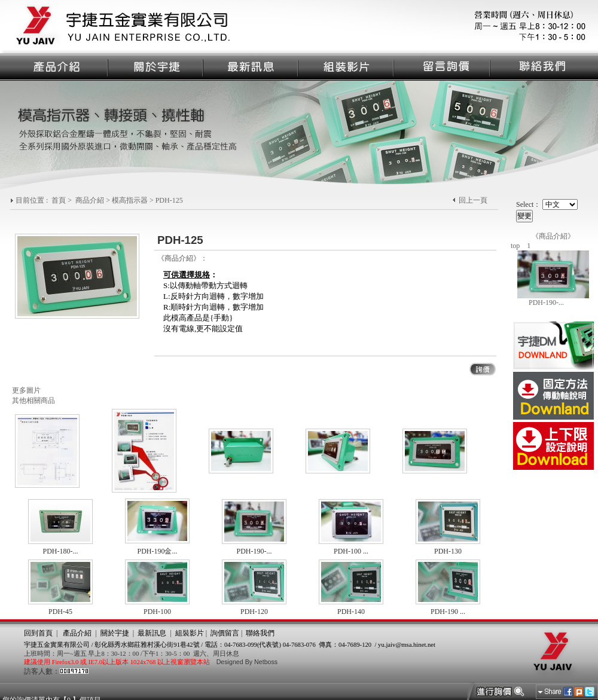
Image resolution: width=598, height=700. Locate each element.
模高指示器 (130, 200)
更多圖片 (26, 390)
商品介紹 (90, 200)
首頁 (59, 200)
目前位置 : (33, 200)
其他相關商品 (33, 401)
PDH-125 (169, 200)
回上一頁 (473, 200)
